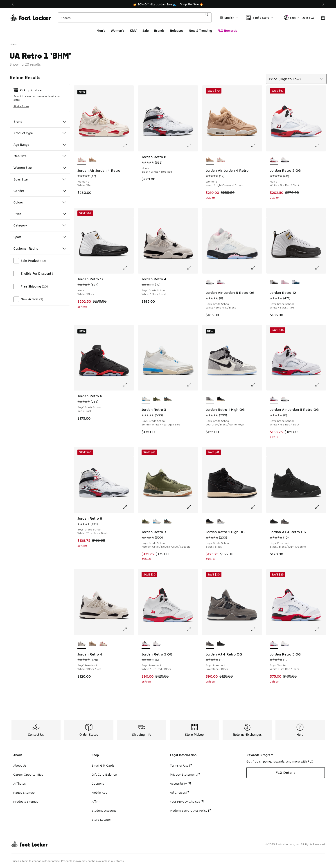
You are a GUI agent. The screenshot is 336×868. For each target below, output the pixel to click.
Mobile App (99, 792)
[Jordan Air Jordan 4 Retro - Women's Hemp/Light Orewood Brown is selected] (210, 160)
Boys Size (40, 179)
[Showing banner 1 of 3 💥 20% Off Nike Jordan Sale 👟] (168, 4)
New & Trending (200, 31)
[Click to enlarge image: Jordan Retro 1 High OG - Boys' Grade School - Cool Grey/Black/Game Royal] (256, 385)
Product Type (40, 133)
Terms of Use (181, 765)
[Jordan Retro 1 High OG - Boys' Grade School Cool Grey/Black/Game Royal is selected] (210, 399)
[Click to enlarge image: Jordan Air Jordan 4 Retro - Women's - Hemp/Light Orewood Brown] (256, 146)
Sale (146, 31)
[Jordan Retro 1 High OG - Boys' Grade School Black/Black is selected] (210, 521)
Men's (101, 31)
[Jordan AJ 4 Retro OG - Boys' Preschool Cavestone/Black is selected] (210, 644)
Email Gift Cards (103, 765)
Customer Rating (40, 248)
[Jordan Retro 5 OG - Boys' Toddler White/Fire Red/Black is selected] (274, 644)
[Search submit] (207, 18)
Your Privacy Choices (187, 801)
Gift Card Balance (104, 774)
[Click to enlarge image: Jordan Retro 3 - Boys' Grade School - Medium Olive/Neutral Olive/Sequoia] (192, 507)
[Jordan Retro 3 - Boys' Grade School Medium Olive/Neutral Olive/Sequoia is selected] (146, 521)
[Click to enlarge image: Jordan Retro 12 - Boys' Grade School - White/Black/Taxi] (320, 268)
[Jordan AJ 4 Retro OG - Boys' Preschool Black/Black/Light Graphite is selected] (274, 521)
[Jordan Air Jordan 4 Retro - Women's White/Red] (221, 160)
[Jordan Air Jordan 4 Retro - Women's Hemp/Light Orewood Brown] (93, 160)
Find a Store (21, 106)
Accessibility (180, 783)
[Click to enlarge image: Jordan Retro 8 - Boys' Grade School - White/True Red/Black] (128, 507)
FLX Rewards (227, 31)
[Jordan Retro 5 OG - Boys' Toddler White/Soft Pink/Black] (285, 644)
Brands (159, 31)
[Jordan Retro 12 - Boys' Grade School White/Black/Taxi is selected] (274, 282)
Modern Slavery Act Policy (191, 810)
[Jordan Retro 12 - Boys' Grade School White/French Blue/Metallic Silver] (296, 282)
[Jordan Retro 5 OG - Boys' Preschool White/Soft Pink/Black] (157, 644)
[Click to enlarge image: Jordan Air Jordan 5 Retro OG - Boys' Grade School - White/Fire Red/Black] (320, 385)
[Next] (323, 4)
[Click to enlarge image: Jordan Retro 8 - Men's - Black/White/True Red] (192, 146)
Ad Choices (180, 792)
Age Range (40, 145)
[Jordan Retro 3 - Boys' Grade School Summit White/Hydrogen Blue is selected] (146, 399)
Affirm (96, 801)
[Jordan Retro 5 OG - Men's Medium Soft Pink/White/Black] (285, 160)
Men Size (40, 156)
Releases (177, 31)
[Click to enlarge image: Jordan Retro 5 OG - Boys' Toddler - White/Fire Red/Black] (320, 629)
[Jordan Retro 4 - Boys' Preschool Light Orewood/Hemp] (93, 644)
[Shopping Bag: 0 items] (323, 18)
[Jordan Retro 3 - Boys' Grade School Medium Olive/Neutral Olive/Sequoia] (157, 399)
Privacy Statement (185, 774)
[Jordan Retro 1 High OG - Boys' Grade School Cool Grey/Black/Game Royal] (221, 521)
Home (13, 44)
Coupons (98, 783)
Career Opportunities (28, 774)
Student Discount (104, 810)
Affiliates (19, 783)
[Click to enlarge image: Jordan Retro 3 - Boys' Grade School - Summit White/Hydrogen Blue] (192, 385)
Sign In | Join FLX (299, 18)
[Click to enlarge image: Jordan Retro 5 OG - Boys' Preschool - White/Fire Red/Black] (192, 629)
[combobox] (135, 18)
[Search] (135, 18)
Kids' (133, 31)
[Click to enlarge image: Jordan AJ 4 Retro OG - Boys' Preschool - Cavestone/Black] (256, 629)
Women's (118, 31)
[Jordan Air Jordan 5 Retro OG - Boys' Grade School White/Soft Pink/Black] (285, 399)
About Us (20, 765)
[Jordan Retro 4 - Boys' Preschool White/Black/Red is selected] (82, 644)
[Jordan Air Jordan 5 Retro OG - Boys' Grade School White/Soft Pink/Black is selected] (210, 282)
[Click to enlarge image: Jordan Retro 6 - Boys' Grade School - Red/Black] (128, 385)
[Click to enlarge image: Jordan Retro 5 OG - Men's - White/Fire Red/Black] (320, 146)
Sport (40, 237)
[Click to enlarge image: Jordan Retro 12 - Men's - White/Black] (128, 268)
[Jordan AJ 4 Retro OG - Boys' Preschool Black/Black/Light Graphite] (221, 644)
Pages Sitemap (24, 792)
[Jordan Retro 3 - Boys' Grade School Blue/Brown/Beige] (168, 399)
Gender (40, 191)
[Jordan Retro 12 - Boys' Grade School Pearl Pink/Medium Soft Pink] (285, 282)
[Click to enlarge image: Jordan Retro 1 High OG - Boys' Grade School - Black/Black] (256, 507)
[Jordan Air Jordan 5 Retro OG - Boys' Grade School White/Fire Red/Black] (221, 282)
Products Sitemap (26, 801)
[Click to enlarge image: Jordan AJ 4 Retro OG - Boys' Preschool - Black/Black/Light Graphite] (320, 507)
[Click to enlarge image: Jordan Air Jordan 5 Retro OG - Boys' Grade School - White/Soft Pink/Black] (256, 268)
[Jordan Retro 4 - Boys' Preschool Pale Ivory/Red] (103, 644)
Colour (40, 202)
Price (40, 214)
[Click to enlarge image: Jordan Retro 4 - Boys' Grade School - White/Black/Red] (192, 268)
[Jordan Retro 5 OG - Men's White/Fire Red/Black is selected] (274, 160)
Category (40, 225)
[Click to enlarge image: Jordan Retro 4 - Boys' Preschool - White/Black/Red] (128, 629)
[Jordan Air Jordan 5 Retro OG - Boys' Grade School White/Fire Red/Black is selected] (274, 399)
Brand (40, 122)
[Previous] (13, 4)
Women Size (40, 168)
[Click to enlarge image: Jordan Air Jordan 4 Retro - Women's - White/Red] (128, 146)
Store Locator (101, 819)
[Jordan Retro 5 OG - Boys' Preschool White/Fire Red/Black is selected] (146, 644)
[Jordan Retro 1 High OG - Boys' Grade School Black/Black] (221, 399)
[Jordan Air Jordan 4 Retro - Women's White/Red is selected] (82, 160)
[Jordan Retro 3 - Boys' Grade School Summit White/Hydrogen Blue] (157, 521)
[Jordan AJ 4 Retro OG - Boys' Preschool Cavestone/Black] (285, 521)
